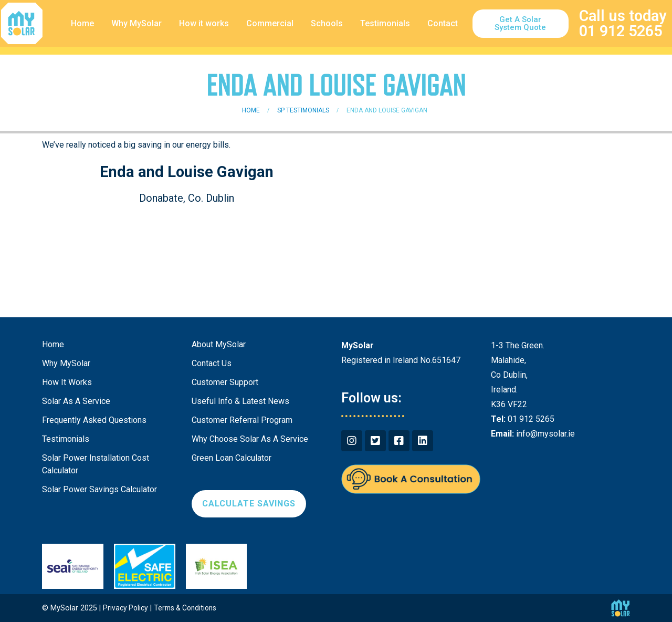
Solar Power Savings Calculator (99, 489)
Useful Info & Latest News (240, 401)
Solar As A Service (76, 401)
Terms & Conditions (189, 608)
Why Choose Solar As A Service (250, 439)
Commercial (270, 23)
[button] (521, 24)
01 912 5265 (621, 31)
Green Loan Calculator (232, 458)
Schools (327, 23)
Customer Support (225, 382)
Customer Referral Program (242, 420)
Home (82, 23)
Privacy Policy (127, 608)
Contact (443, 23)
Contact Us (212, 363)
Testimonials (385, 23)
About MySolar (219, 344)
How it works (204, 23)
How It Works (67, 382)
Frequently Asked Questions (94, 420)
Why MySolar (136, 23)
